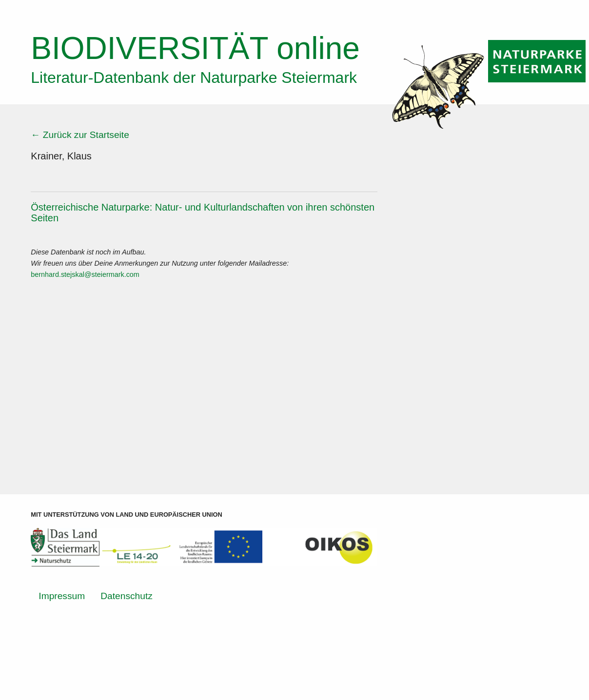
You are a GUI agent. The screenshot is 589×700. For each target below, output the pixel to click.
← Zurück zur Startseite (80, 135)
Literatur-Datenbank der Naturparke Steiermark (194, 78)
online (195, 48)
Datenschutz (127, 596)
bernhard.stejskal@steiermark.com (85, 274)
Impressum (62, 596)
